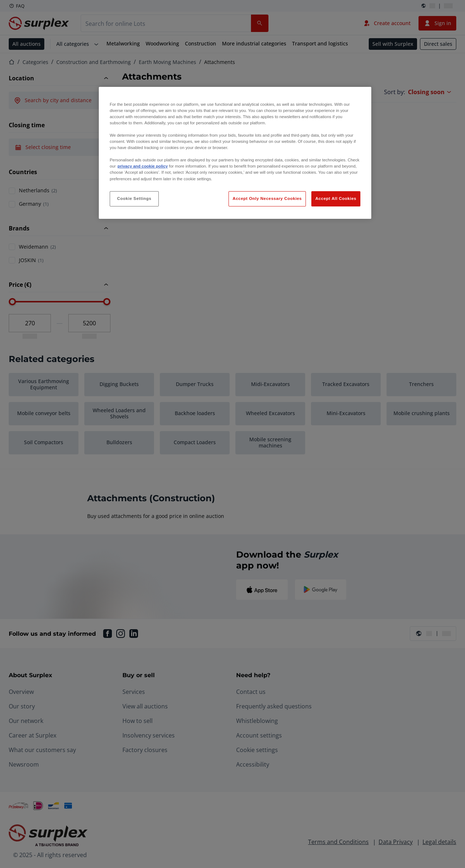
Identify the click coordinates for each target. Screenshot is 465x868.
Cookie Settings (134, 198)
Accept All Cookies (336, 198)
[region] (235, 153)
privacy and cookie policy (142, 166)
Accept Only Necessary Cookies (267, 198)
